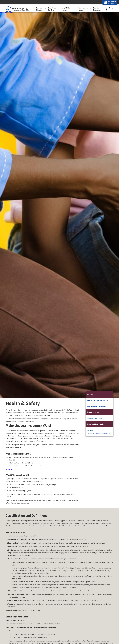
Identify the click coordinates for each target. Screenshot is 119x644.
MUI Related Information (97, 406)
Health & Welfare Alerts (95, 418)
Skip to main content (7, 12)
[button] (41, 8)
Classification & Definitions (98, 400)
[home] (17, 8)
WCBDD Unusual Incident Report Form (99, 433)
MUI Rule (9, 469)
